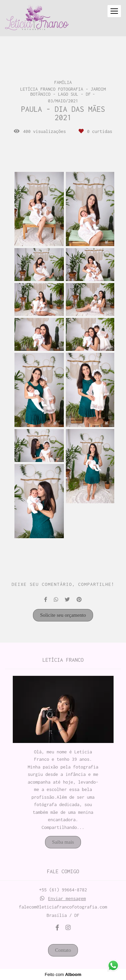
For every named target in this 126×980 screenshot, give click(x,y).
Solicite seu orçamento (63, 615)
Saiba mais (63, 842)
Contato (63, 950)
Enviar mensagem (67, 899)
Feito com (63, 974)
